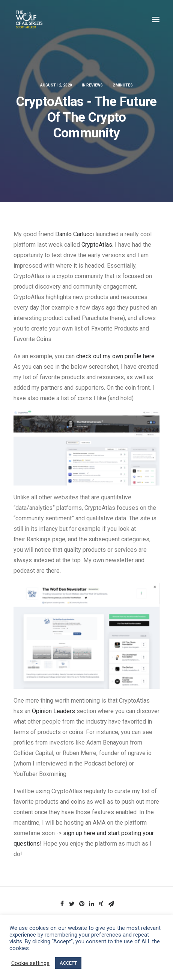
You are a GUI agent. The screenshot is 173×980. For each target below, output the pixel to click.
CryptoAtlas (97, 245)
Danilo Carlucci (74, 234)
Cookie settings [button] (30, 963)
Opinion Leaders (53, 711)
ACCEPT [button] (68, 963)
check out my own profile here (115, 356)
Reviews (95, 85)
